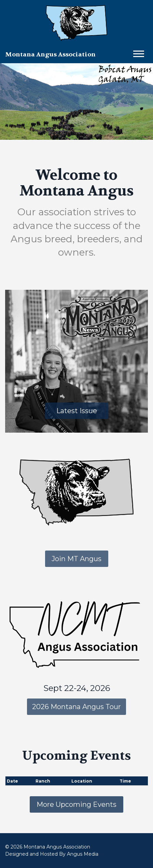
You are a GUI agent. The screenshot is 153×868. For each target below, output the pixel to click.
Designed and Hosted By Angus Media (52, 854)
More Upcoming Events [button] (76, 804)
